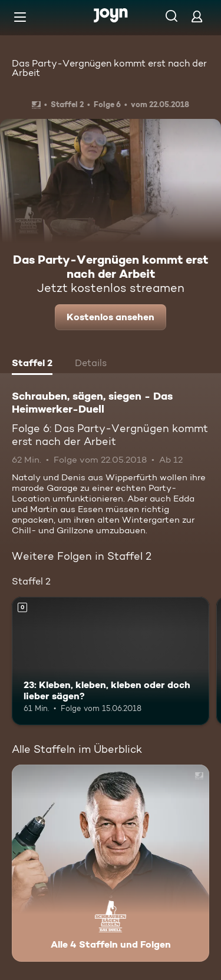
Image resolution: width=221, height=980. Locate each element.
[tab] (32, 364)
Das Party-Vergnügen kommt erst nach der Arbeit (109, 68)
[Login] (197, 16)
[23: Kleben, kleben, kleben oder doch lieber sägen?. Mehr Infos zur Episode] (111, 661)
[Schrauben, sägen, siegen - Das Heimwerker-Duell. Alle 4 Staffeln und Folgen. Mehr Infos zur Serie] (111, 863)
